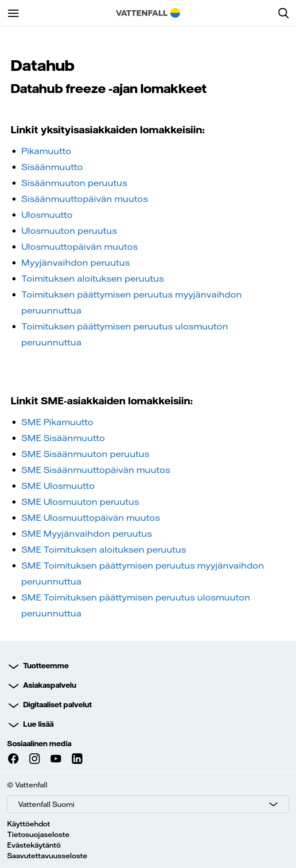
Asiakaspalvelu (50, 685)
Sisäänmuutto (52, 167)
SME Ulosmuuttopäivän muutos (91, 517)
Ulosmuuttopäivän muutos (80, 246)
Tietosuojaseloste (38, 834)
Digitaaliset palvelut (57, 705)
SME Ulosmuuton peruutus (80, 502)
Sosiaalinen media (39, 744)
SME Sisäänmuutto (63, 438)
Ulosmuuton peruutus (69, 231)
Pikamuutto (46, 151)
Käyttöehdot (29, 824)
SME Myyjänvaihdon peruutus (87, 533)
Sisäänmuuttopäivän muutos (85, 199)
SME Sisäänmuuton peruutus (85, 454)
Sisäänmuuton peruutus (74, 183)
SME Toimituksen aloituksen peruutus (104, 549)
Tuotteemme (46, 666)
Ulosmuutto (47, 215)
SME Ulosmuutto (58, 486)
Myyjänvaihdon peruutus (76, 262)
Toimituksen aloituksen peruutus (93, 278)
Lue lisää (38, 724)
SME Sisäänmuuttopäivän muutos (96, 470)
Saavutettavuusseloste (47, 856)
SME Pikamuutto (57, 422)
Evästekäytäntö (34, 845)
